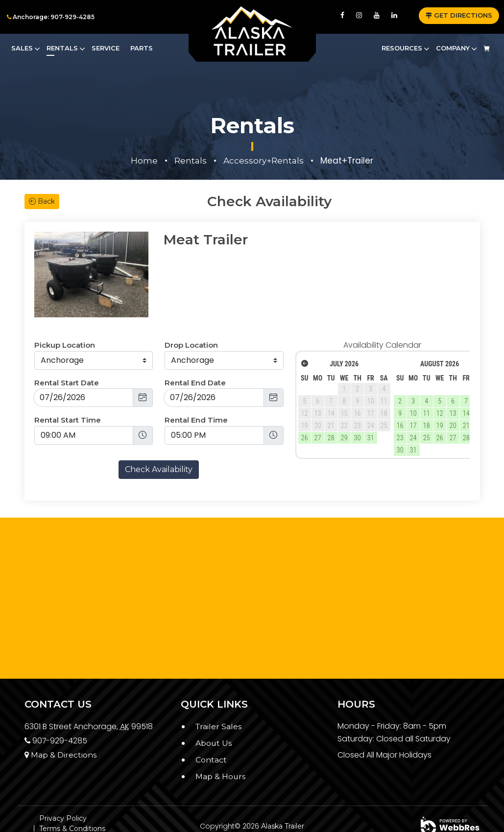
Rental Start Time (68, 390)
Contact (211, 729)
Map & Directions (60, 724)
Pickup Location (65, 315)
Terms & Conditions (72, 798)
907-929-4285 (56, 710)
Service (106, 48)
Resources (402, 48)
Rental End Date (195, 352)
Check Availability (159, 439)
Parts (142, 48)
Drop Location (191, 315)
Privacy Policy (63, 788)
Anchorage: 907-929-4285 (51, 17)
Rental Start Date (67, 352)
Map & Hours (221, 746)
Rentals (62, 48)
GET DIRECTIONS (459, 15)
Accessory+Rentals (264, 161)
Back (42, 201)
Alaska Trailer (283, 795)
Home (144, 161)
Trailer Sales (219, 696)
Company (453, 48)
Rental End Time (196, 390)
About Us (214, 712)
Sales (22, 48)
